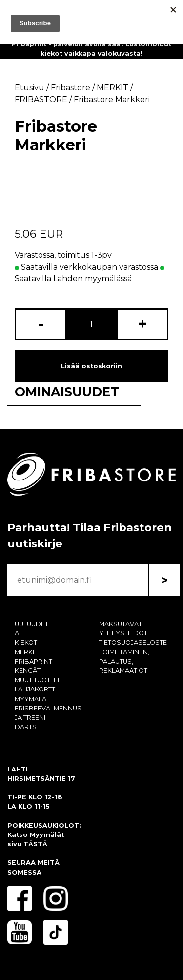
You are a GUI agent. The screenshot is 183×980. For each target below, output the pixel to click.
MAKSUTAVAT (121, 624)
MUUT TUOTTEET (40, 680)
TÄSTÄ (35, 844)
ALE (20, 633)
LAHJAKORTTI (36, 689)
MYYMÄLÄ (30, 699)
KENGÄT (28, 671)
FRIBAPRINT (33, 661)
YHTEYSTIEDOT (123, 633)
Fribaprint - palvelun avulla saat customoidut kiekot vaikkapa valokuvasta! (91, 49)
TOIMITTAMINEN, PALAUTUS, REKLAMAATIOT (124, 661)
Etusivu (30, 88)
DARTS (26, 727)
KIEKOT (26, 642)
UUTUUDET (31, 624)
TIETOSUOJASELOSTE (133, 642)
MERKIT (26, 652)
